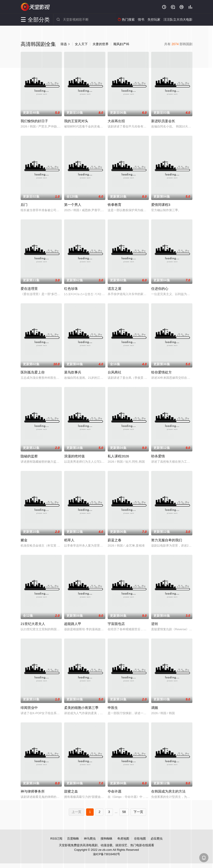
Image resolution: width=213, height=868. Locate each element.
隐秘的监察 (29, 456)
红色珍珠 (71, 289)
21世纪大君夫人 (33, 624)
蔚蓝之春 (115, 540)
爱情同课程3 (161, 205)
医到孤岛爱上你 (33, 372)
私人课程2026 (118, 456)
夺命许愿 (115, 791)
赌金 (24, 540)
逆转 (155, 624)
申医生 (113, 708)
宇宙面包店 (116, 624)
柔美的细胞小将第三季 (81, 708)
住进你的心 (160, 289)
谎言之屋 (115, 289)
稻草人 (69, 540)
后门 (24, 205)
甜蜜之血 (71, 791)
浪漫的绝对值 (74, 456)
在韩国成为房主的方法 (168, 791)
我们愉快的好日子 (34, 121)
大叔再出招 (116, 121)
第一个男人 (73, 205)
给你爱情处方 (161, 372)
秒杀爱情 (158, 456)
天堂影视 (35, 7)
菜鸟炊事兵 (73, 372)
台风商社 (115, 372)
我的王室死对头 (76, 121)
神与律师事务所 (33, 791)
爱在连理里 (29, 289)
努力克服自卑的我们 (167, 540)
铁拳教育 (115, 205)
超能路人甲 (73, 624)
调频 (155, 708)
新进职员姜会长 (163, 121)
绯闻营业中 (29, 708)
